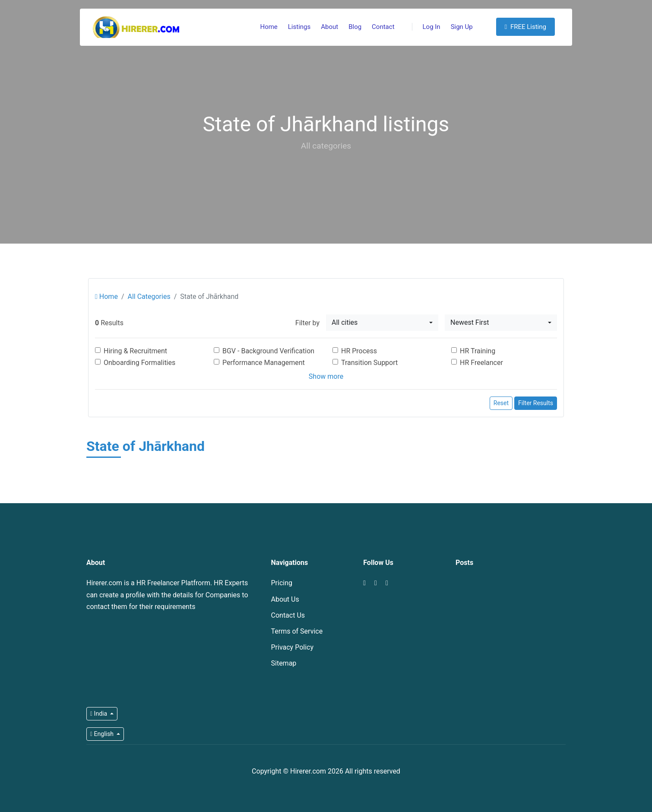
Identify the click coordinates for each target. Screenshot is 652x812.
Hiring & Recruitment (135, 351)
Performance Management (264, 363)
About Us (285, 599)
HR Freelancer (481, 363)
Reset (501, 403)
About (329, 27)
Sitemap (284, 663)
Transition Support (369, 363)
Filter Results (536, 403)
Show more (326, 376)
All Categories (149, 297)
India (100, 714)
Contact (383, 27)
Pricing (282, 583)
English (103, 734)
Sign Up (462, 27)
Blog (355, 27)
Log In (426, 27)
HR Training (478, 351)
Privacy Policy (293, 647)
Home (269, 27)
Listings (299, 27)
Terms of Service (297, 631)
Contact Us (288, 615)
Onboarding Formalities (139, 363)
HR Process (359, 351)
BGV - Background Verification (268, 351)
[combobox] (382, 323)
